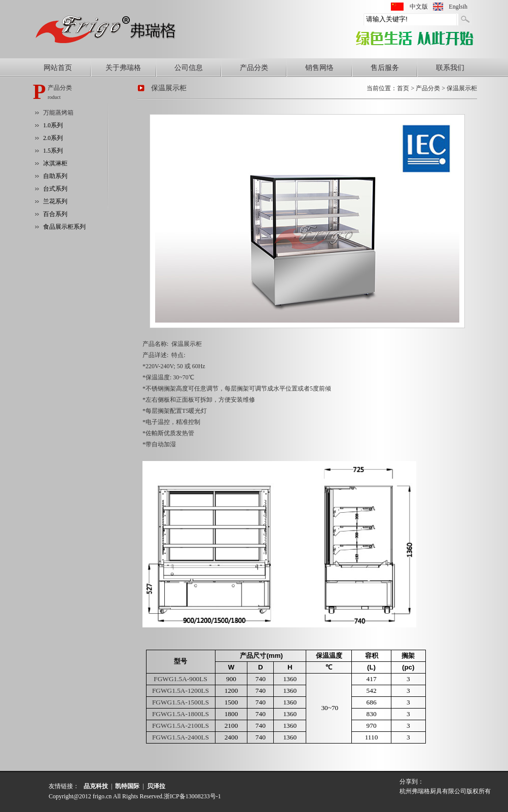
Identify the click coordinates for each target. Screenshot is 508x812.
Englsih (458, 7)
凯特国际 (127, 786)
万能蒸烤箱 (58, 113)
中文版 (419, 7)
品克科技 (96, 786)
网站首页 (58, 68)
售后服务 (385, 68)
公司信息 (189, 68)
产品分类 (254, 68)
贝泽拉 (156, 786)
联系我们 (450, 68)
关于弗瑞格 (123, 68)
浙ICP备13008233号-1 (192, 796)
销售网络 (319, 68)
